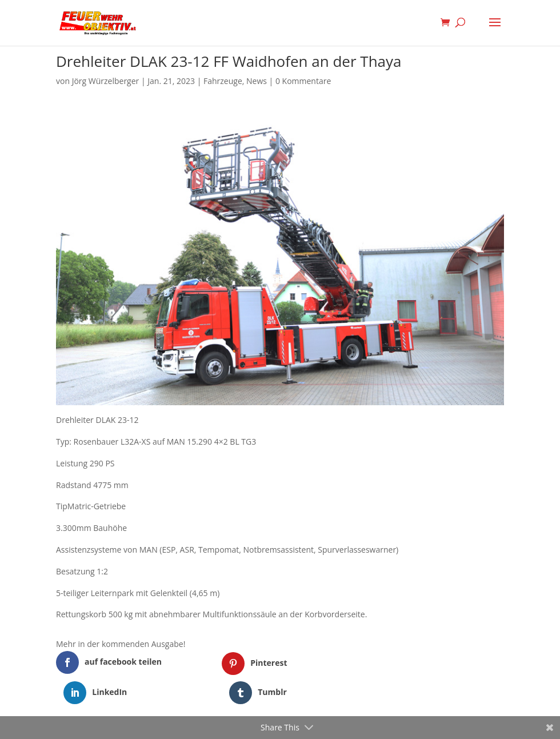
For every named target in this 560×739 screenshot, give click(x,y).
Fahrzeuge (223, 81)
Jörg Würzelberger (106, 81)
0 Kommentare (303, 81)
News (257, 81)
